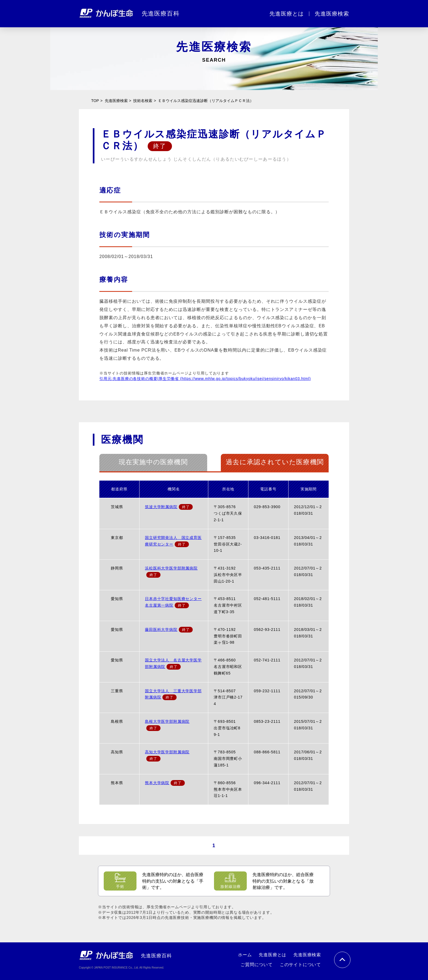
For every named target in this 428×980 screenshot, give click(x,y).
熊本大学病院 (157, 783)
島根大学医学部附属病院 (167, 721)
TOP (95, 101)
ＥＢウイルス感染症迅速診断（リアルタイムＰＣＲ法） (206, 101)
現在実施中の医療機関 (153, 462)
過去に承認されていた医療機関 (275, 462)
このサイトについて (300, 965)
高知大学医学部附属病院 (167, 752)
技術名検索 (143, 101)
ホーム (245, 955)
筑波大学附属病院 (161, 507)
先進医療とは (287, 14)
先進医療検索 (332, 14)
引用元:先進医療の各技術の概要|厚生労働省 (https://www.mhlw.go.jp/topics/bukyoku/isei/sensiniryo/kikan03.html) (205, 379)
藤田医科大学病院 (161, 630)
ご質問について (257, 965)
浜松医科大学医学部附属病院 (171, 568)
